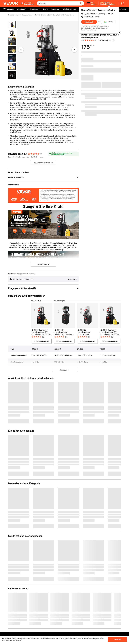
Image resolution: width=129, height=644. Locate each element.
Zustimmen (117, 639)
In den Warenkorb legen (41, 341)
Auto (18, 15)
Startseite (11, 15)
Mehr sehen (64, 370)
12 (35, 157)
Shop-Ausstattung (27, 15)
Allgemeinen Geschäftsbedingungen (95, 27)
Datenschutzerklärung (88, 30)
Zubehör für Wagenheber (43, 15)
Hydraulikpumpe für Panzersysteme (63, 15)
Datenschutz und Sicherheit (13, 640)
